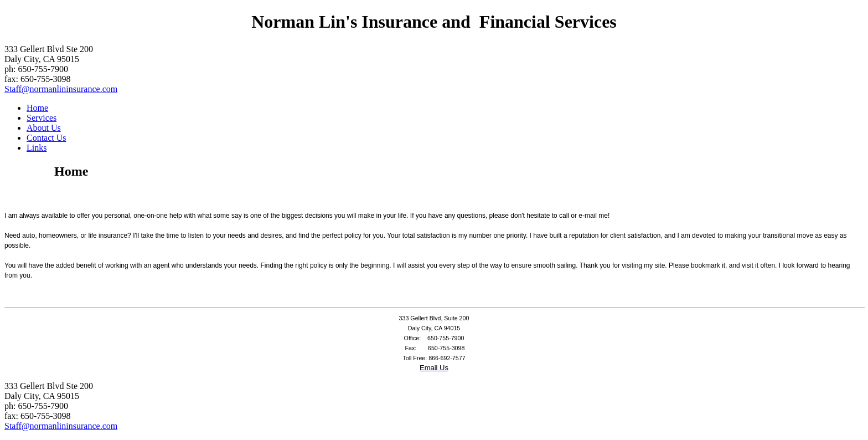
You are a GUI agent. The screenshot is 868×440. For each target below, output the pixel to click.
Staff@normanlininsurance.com (61, 89)
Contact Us (46, 138)
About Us (44, 128)
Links (37, 148)
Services (42, 118)
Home (37, 108)
